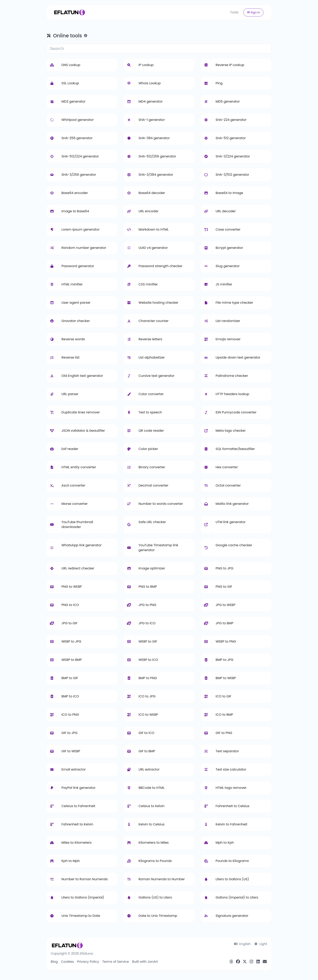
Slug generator (228, 266)
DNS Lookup (71, 65)
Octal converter (228, 485)
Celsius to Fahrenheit (78, 806)
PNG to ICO (70, 605)
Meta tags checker (231, 431)
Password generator (78, 266)
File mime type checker (234, 303)
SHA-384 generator (154, 138)
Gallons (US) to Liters (155, 897)
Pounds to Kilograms (232, 861)
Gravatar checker (76, 321)
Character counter (154, 321)
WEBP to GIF (148, 641)
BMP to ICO (70, 696)
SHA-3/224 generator (233, 156)
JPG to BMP (225, 623)
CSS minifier (148, 284)
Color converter (151, 394)
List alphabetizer (152, 357)
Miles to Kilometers (77, 843)
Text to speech (150, 412)
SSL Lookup (70, 83)
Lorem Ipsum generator (81, 229)
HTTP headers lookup (232, 394)
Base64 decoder (152, 193)
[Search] (159, 49)
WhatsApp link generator (82, 545)
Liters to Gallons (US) (232, 879)
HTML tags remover (231, 788)
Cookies (67, 962)
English (242, 944)
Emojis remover (228, 339)
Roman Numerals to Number (162, 879)
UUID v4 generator (153, 248)
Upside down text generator (238, 357)
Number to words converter (161, 504)
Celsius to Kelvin (151, 806)
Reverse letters (150, 339)
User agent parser (76, 303)
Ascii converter (73, 485)
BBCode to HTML (151, 788)
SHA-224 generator (231, 120)
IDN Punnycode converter (236, 412)
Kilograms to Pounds (155, 861)
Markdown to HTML (154, 229)
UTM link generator (231, 522)
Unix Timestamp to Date (81, 916)
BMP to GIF (70, 678)
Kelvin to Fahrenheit (231, 824)
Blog (54, 962)
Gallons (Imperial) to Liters (237, 897)
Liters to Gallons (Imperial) (83, 897)
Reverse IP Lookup (230, 65)
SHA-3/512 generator (232, 175)
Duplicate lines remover (81, 412)
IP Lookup (146, 65)
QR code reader (151, 431)
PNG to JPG (225, 568)
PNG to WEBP (72, 587)
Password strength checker (160, 266)
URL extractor (149, 769)
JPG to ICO (147, 623)
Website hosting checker (158, 303)
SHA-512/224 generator (80, 156)
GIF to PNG (224, 733)
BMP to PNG (148, 678)
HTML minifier (72, 284)
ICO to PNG (70, 715)
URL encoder (149, 211)
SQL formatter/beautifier (235, 449)
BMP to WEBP (226, 678)
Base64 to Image (229, 193)
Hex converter (227, 467)
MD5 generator (228, 101)
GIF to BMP (147, 751)
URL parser (70, 394)
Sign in (253, 12)
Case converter (228, 229)
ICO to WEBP (148, 715)
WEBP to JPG (71, 641)
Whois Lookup (150, 83)
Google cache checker (234, 545)
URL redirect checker (78, 568)
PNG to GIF (224, 587)
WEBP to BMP (72, 660)
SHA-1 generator (152, 120)
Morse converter (75, 504)
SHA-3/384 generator (156, 175)
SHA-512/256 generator (157, 156)
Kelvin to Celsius (151, 824)
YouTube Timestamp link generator (158, 548)
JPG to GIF (69, 623)
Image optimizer (152, 568)
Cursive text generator (156, 376)
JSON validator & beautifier (83, 431)
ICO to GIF (223, 696)
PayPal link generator (78, 788)
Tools (234, 12)
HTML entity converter (79, 467)
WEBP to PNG (226, 641)
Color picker (148, 449)
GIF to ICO (146, 733)
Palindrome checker (232, 376)
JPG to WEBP (226, 605)
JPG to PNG (147, 605)
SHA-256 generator (77, 138)
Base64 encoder (75, 193)
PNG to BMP (148, 587)
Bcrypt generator (229, 248)
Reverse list (70, 357)
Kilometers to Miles (154, 843)
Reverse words (73, 339)
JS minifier (224, 284)
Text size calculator (231, 769)
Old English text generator (82, 376)
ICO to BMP (224, 715)
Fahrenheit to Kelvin (77, 824)
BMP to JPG (225, 660)
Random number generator (84, 248)
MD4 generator (151, 101)
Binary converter (152, 467)
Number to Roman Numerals (85, 879)
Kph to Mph (71, 861)
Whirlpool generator (78, 120)
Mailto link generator (232, 504)
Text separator (227, 751)
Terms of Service (115, 962)
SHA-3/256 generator (79, 175)
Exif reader (70, 449)
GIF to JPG (69, 733)
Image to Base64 (75, 211)
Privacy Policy (88, 962)
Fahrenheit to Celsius (233, 806)
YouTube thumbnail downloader (77, 524)
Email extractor (74, 769)
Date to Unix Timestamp (158, 916)
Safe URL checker (152, 522)
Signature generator (232, 916)
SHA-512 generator (231, 138)
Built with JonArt (145, 962)
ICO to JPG (147, 696)
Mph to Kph (225, 843)
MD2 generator (73, 101)
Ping (219, 83)
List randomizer (228, 321)
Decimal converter (153, 485)
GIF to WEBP (71, 751)
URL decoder (226, 211)
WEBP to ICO (148, 660)
